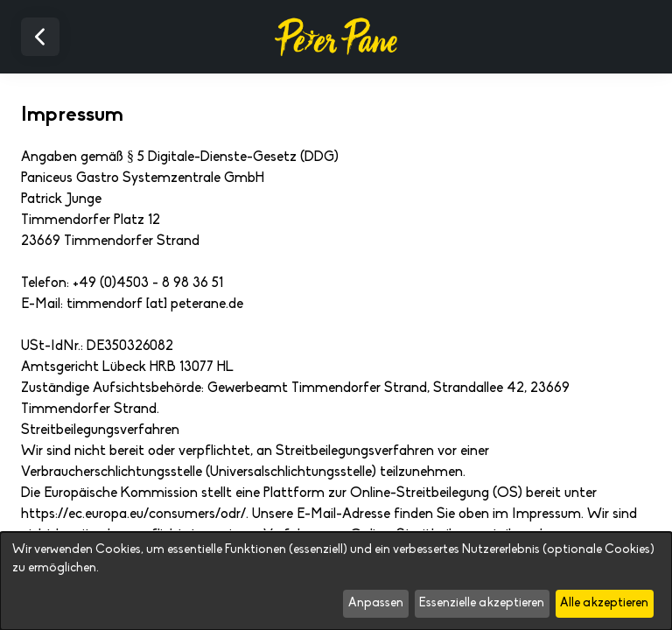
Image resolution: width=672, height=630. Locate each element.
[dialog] (336, 581)
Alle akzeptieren (604, 603)
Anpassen (376, 603)
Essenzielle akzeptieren (482, 603)
